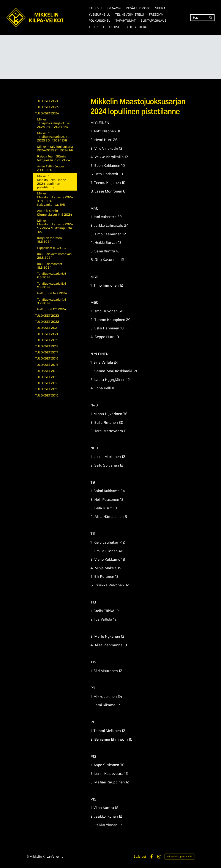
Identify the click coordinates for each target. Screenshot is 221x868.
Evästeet (140, 857)
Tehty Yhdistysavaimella (179, 856)
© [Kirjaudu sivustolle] (28, 857)
